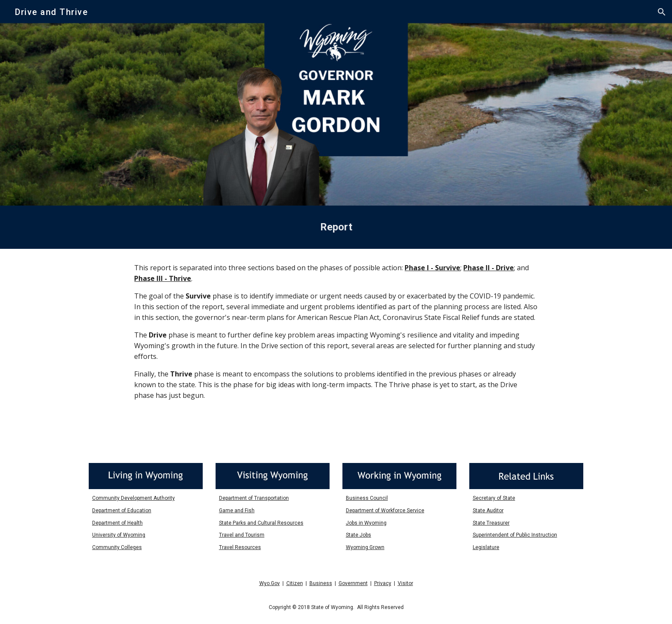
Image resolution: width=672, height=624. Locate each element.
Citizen (295, 583)
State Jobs (358, 535)
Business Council (367, 498)
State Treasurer (491, 523)
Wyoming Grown (365, 547)
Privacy (383, 583)
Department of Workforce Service (385, 511)
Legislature (486, 547)
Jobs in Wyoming (366, 523)
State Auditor (488, 511)
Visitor (405, 583)
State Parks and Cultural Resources (261, 523)
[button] (662, 12)
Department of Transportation (254, 498)
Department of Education (122, 511)
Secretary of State (494, 498)
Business (321, 583)
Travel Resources (240, 547)
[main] (336, 227)
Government (353, 583)
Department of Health (117, 523)
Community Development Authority (133, 498)
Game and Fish (237, 511)
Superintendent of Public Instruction (515, 535)
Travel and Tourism (242, 535)
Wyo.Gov (270, 583)
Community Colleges (117, 547)
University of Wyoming (119, 535)
